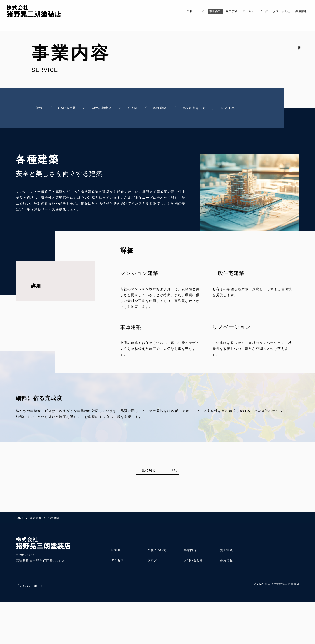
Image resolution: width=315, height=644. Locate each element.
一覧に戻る (147, 469)
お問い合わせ (277, 11)
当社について (176, 11)
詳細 (36, 285)
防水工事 (237, 107)
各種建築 (165, 107)
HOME (117, 547)
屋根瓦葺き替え (201, 107)
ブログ (255, 11)
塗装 (37, 107)
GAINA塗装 (66, 107)
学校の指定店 (103, 107)
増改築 (136, 107)
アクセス (238, 11)
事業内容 (199, 11)
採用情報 (300, 11)
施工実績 (218, 11)
